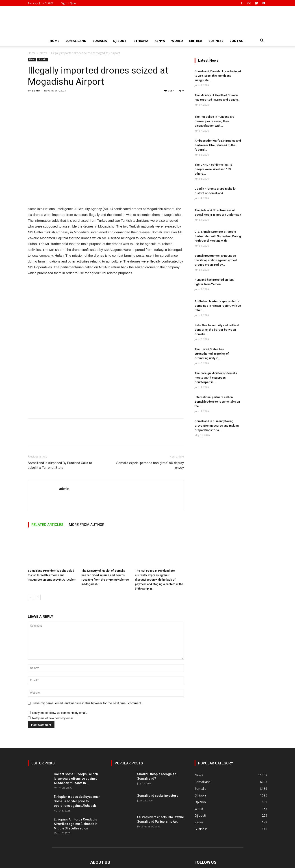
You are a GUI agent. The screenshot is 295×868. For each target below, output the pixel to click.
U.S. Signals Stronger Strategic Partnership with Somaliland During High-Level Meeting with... (218, 236)
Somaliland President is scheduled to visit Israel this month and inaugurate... (218, 76)
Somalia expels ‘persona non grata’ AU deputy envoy (150, 465)
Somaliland (76, 41)
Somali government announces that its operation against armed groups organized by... (216, 260)
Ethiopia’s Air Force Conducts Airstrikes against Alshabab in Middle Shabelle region (76, 824)
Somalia (100, 41)
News (43, 53)
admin (36, 90)
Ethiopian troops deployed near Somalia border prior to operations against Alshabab (77, 801)
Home (54, 41)
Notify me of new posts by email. (53, 718)
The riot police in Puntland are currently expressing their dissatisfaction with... (215, 121)
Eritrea (196, 41)
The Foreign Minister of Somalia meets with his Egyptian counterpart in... (216, 378)
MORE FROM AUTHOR (87, 525)
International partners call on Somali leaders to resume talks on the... (217, 402)
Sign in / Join (68, 3)
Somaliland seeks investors (158, 796)
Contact (237, 41)
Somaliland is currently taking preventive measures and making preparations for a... (217, 426)
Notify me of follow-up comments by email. (60, 713)
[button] (262, 41)
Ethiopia (141, 41)
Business (216, 41)
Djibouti (120, 41)
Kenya (160, 41)
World (177, 41)
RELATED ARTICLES (47, 525)
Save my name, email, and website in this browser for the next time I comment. (87, 703)
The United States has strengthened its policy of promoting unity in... (212, 354)
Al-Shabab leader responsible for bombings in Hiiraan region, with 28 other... (218, 306)
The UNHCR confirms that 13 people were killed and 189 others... (213, 169)
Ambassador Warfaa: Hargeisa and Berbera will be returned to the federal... (218, 145)
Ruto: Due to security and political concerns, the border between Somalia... (217, 330)
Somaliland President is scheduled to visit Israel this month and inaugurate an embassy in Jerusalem (52, 575)
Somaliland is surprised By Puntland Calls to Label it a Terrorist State (60, 465)
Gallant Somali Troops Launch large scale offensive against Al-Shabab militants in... (76, 779)
